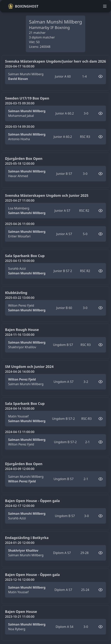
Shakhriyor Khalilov (22, 347)
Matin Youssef (18, 416)
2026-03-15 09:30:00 (20, 103)
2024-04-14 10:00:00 (20, 409)
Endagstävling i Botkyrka (27, 538)
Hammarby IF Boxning (49, 28)
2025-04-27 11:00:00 (20, 200)
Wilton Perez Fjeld (21, 305)
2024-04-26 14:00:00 (20, 372)
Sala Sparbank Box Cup (25, 256)
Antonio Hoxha (19, 139)
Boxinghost (23, 6)
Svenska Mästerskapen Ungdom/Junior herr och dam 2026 (55, 61)
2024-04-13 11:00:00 (20, 432)
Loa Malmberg (19, 208)
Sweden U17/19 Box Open (27, 98)
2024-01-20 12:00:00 (20, 543)
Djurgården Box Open (24, 158)
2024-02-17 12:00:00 (20, 506)
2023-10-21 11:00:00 (20, 617)
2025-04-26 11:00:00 (20, 224)
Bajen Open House (21, 612)
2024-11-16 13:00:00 (20, 335)
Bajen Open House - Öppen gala (32, 501)
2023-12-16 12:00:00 (20, 580)
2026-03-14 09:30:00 (20, 127)
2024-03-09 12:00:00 (20, 469)
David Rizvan (18, 79)
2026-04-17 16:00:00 (20, 66)
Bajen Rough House (22, 330)
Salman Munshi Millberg (26, 74)
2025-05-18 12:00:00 (20, 164)
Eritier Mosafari (19, 236)
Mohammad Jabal (21, 116)
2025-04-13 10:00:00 (20, 261)
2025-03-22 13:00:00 (20, 298)
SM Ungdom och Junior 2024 (29, 367)
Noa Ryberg (17, 629)
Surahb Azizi (17, 269)
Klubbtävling (16, 293)
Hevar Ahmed (18, 176)
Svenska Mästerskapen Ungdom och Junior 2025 (47, 195)
